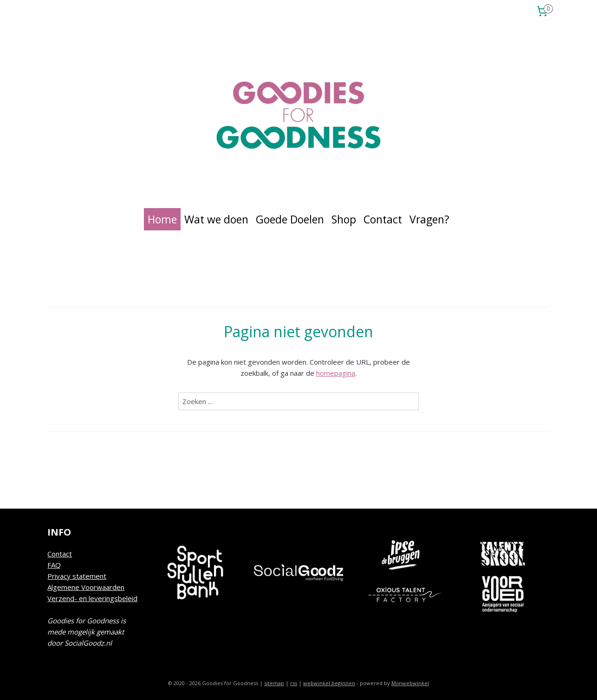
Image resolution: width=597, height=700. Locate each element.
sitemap (274, 683)
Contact (383, 219)
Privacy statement (77, 576)
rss (294, 683)
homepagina (336, 373)
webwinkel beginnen (329, 683)
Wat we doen (216, 219)
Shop (344, 219)
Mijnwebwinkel (410, 683)
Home (162, 219)
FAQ (54, 565)
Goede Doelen (290, 219)
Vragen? (429, 219)
